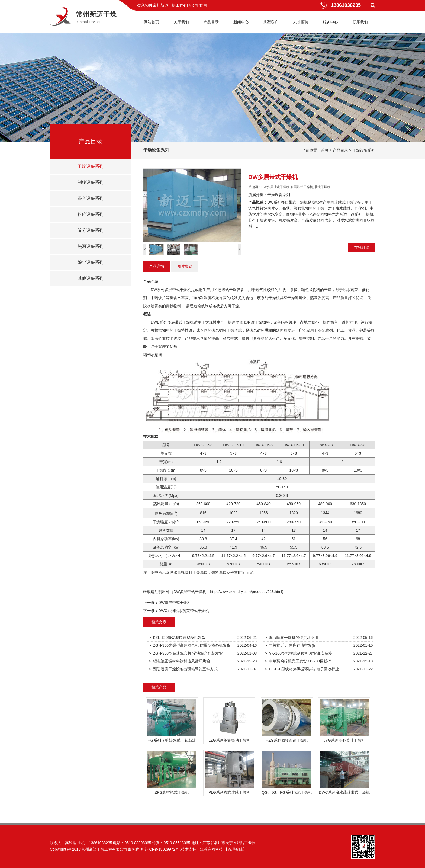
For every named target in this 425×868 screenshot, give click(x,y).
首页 (325, 150)
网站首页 (152, 22)
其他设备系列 (91, 278)
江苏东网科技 (211, 849)
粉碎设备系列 (91, 214)
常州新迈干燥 (96, 14)
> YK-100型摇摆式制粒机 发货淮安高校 (298, 653)
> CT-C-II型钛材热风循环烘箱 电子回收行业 (302, 669)
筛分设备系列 (91, 230)
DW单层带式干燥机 (175, 603)
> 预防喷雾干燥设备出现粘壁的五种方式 (183, 669)
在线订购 (362, 248)
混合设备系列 (91, 198)
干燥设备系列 (364, 150)
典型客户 (271, 22)
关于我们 (181, 22)
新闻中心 (241, 22)
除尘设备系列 (91, 262)
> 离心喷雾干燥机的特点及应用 (292, 638)
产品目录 (211, 22)
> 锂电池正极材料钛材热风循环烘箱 (179, 661)
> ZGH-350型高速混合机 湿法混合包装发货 (186, 653)
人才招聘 (301, 22)
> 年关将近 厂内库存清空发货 (290, 645)
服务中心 (330, 22)
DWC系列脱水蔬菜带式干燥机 (184, 611)
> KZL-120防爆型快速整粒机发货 (177, 638)
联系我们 (360, 22)
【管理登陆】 (235, 849)
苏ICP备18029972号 (162, 849)
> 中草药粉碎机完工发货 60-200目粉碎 (298, 661)
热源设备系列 (91, 246)
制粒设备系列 (91, 182)
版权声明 (136, 849)
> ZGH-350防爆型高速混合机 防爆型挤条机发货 (190, 645)
